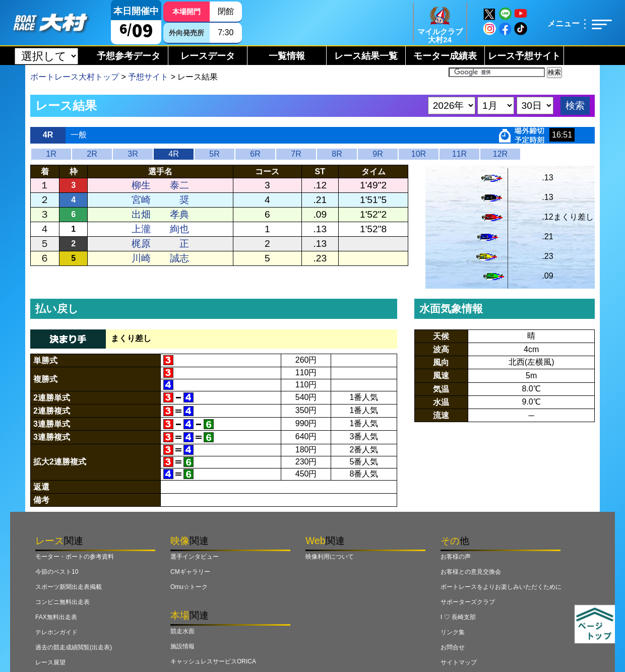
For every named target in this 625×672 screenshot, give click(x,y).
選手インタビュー (195, 557)
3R (133, 154)
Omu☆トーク (189, 587)
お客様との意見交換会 (471, 572)
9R (378, 154)
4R (173, 154)
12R (500, 154)
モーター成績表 (445, 56)
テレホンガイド (56, 632)
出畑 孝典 (160, 214)
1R (51, 154)
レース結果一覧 (366, 56)
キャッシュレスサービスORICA (213, 661)
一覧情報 (287, 56)
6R (255, 154)
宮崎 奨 (160, 200)
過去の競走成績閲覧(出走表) (74, 647)
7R (296, 154)
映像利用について (330, 557)
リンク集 (453, 632)
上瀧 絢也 (160, 229)
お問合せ (453, 647)
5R (214, 154)
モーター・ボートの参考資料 (75, 557)
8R (337, 154)
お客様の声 (456, 557)
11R (459, 154)
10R (419, 154)
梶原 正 (160, 244)
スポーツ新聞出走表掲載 (69, 587)
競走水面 (182, 631)
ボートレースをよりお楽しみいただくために (501, 587)
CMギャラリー (190, 572)
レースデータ (208, 56)
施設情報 (182, 646)
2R (92, 154)
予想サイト (148, 77)
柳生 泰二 (160, 185)
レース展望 (50, 662)
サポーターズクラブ (468, 602)
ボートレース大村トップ (75, 77)
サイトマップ (459, 662)
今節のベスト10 (57, 572)
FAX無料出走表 (56, 617)
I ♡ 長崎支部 (458, 617)
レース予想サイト (524, 56)
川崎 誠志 (160, 258)
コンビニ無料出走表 (62, 602)
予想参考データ (129, 56)
